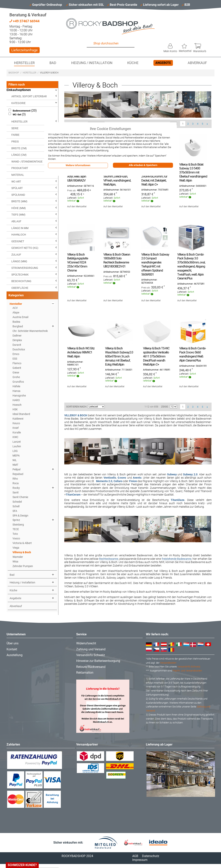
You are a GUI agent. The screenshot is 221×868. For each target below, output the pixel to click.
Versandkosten (168, 663)
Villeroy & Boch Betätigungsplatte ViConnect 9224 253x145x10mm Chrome (78, 262)
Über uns (13, 643)
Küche (133, 63)
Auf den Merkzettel (77, 207)
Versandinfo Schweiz (91, 655)
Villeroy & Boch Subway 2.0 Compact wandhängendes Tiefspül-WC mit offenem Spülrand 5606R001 (155, 264)
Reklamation (85, 673)
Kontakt (12, 649)
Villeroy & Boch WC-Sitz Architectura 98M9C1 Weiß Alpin (81, 352)
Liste (122, 407)
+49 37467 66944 (24, 21)
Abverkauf (197, 63)
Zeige (164, 407)
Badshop (14, 73)
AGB (135, 856)
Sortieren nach (76, 407)
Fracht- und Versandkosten (187, 671)
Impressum (140, 860)
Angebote (163, 63)
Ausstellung (15, 655)
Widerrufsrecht (86, 643)
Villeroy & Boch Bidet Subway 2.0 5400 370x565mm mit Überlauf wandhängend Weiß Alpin (193, 172)
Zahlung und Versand (91, 649)
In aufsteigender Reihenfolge (108, 407)
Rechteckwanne (109, 559)
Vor (207, 124)
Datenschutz (151, 856)
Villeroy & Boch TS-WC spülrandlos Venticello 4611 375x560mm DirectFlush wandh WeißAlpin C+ (156, 356)
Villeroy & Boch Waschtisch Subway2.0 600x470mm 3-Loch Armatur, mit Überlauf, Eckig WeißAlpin (119, 356)
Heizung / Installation (92, 63)
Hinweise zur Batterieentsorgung (98, 661)
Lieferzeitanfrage (25, 50)
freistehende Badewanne (177, 559)
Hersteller (24, 63)
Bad (53, 63)
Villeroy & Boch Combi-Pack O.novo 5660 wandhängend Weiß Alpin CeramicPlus (193, 354)
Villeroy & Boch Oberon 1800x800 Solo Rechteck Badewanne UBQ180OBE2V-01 (117, 260)
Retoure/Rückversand (91, 667)
